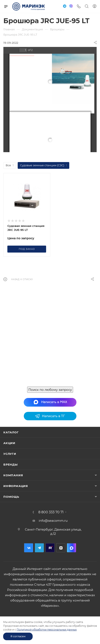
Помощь (11, 497)
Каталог (11, 432)
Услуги (10, 454)
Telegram (39, 548)
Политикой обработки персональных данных (47, 630)
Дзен (61, 548)
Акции (9, 443)
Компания (13, 475)
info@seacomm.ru (53, 521)
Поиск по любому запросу (50, 390)
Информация (16, 486)
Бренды (11, 464)
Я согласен (18, 636)
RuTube (50, 548)
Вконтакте (29, 548)
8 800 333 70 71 (51, 512)
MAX (71, 548)
